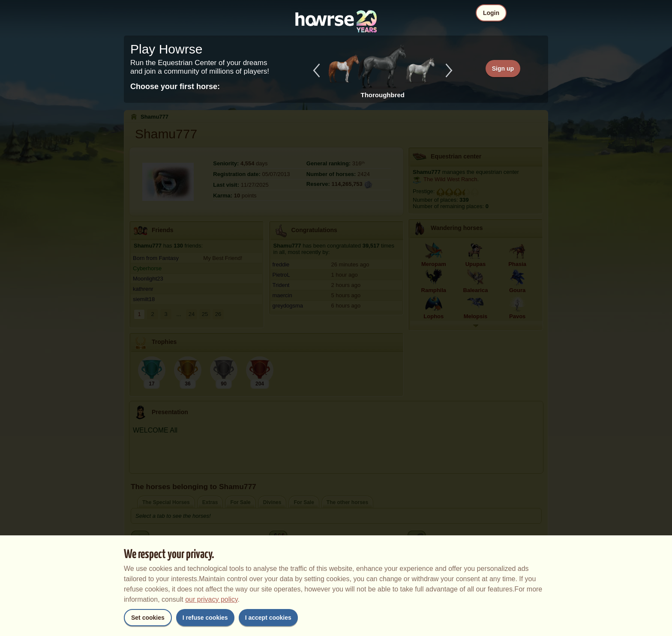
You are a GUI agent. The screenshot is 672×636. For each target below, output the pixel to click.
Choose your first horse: (175, 87)
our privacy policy (211, 599)
